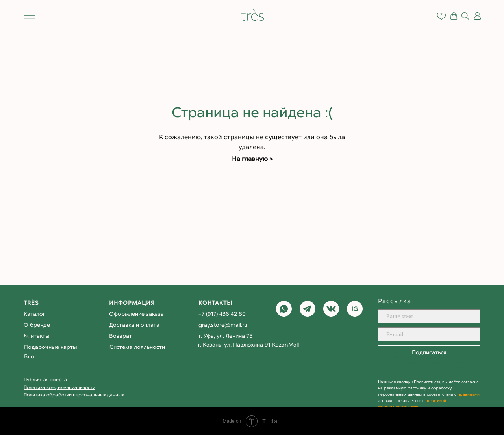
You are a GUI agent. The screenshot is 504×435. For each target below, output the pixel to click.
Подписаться (429, 353)
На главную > (252, 159)
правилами (469, 395)
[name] (429, 316)
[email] (429, 334)
